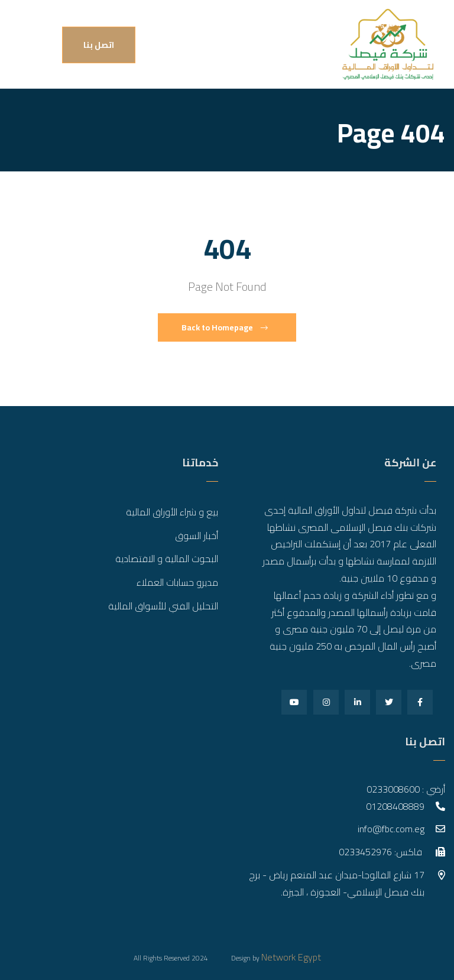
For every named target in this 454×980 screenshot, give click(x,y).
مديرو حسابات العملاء (177, 582)
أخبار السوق (197, 536)
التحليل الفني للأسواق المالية (163, 606)
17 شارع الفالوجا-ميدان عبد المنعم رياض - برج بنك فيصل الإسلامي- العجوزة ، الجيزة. (337, 883)
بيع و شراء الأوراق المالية (172, 512)
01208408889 (395, 806)
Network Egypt (291, 957)
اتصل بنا (99, 45)
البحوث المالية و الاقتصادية (167, 559)
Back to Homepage (225, 327)
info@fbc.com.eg (391, 829)
